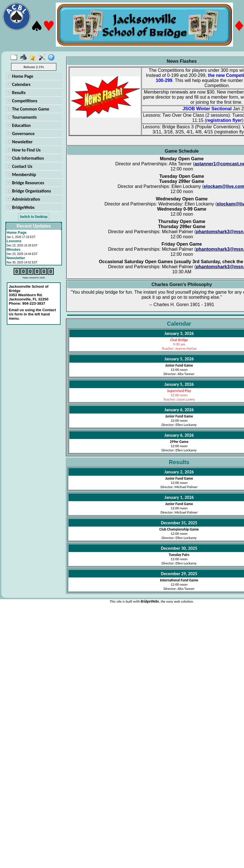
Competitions (23, 101)
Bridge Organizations (30, 191)
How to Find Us (24, 150)
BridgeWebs (21, 207)
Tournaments (23, 117)
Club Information (26, 158)
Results (17, 93)
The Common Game (29, 109)
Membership (22, 175)
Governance (21, 134)
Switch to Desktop (34, 217)
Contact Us (20, 166)
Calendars (19, 84)
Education (19, 125)
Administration (24, 199)
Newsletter (20, 142)
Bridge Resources (26, 183)
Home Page (21, 76)
